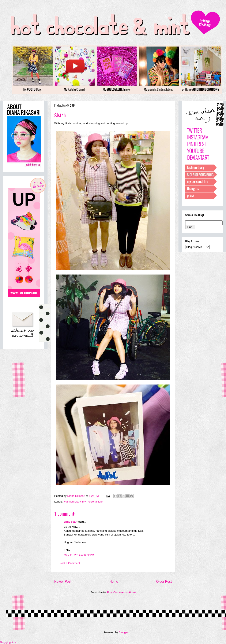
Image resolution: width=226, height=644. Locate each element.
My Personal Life (92, 502)
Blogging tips (8, 642)
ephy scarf (71, 522)
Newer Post (63, 582)
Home (114, 582)
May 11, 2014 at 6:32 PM (79, 555)
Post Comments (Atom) (121, 592)
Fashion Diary (72, 502)
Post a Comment (70, 563)
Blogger (123, 632)
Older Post (164, 582)
